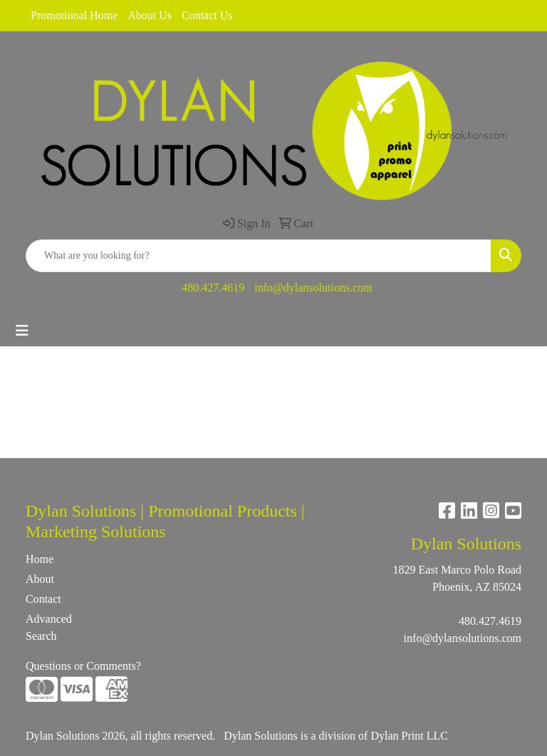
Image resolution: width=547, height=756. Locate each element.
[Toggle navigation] (22, 331)
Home (40, 559)
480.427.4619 (213, 288)
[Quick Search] (259, 256)
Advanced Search (49, 627)
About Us (150, 15)
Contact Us (207, 15)
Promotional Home (74, 15)
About (40, 579)
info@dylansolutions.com (313, 288)
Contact (43, 599)
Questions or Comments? (83, 666)
